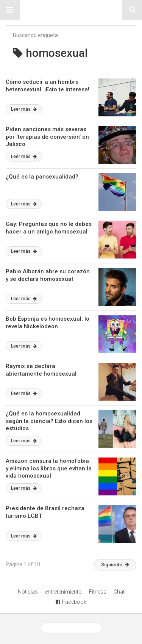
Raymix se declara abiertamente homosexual (41, 370)
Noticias (28, 592)
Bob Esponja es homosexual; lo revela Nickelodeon (48, 323)
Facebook (71, 602)
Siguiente (115, 565)
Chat (119, 592)
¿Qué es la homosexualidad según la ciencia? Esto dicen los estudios (49, 421)
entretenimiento (63, 592)
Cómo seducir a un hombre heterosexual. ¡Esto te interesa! (48, 86)
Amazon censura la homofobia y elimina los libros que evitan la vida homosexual (49, 468)
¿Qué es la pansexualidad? (42, 177)
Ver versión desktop (71, 628)
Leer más (24, 109)
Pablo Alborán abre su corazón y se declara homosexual (48, 275)
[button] (10, 10)
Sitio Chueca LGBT (71, 10)
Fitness (98, 592)
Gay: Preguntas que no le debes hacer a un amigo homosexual (49, 228)
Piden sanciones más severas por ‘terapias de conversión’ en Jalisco (47, 137)
